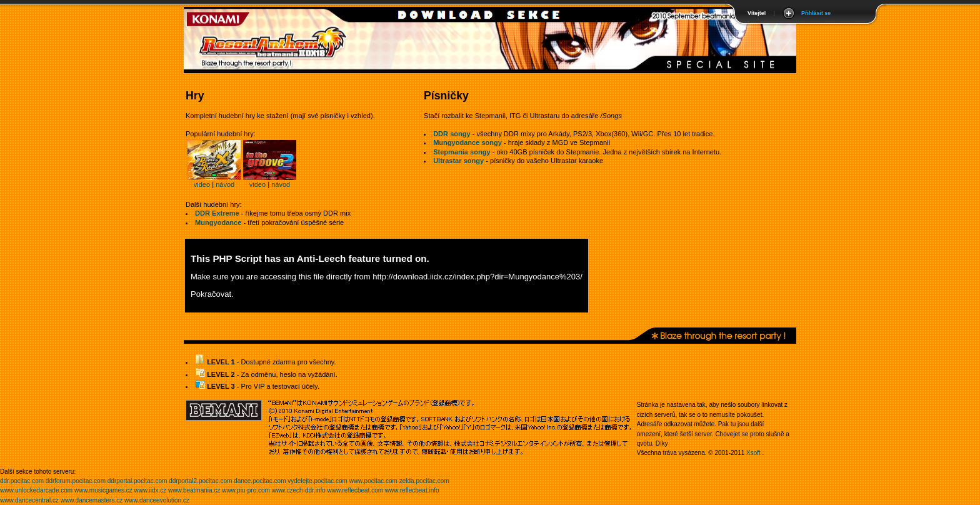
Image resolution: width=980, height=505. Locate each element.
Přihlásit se (816, 13)
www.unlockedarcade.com (36, 490)
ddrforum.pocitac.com (76, 481)
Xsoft (753, 453)
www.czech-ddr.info (299, 490)
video (202, 184)
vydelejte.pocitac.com (317, 481)
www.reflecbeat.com (355, 490)
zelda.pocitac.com (424, 481)
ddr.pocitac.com (22, 481)
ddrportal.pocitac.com (137, 481)
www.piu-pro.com (246, 490)
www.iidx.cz (151, 490)
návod (225, 184)
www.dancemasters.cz (92, 500)
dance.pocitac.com (260, 481)
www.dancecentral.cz (29, 500)
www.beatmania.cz (194, 490)
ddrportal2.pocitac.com (200, 481)
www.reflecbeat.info (412, 490)
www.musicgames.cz (103, 490)
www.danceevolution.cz (157, 500)
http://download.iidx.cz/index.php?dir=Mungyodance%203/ (477, 277)
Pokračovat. (212, 294)
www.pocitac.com (373, 481)
